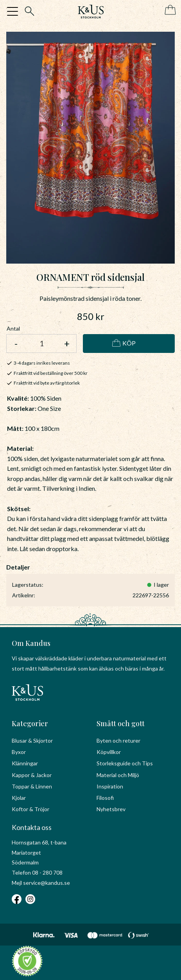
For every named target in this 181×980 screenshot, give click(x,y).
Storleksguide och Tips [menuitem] (125, 763)
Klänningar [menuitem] (25, 763)
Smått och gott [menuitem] (121, 723)
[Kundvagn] (169, 10)
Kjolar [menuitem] (19, 798)
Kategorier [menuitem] (30, 723)
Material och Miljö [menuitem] (118, 775)
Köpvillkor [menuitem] (109, 752)
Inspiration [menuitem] (110, 786)
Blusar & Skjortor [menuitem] (32, 740)
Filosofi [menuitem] (105, 798)
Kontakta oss (32, 827)
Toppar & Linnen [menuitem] (32, 786)
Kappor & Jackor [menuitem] (32, 775)
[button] (13, 11)
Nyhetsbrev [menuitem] (111, 809)
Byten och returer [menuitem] (118, 740)
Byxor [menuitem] (19, 752)
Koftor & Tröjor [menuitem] (30, 809)
